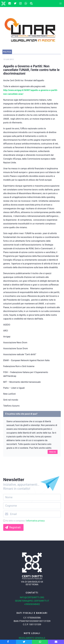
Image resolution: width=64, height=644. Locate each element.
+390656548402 (32, 604)
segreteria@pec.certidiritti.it (32, 601)
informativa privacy (35, 521)
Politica (7, 52)
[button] (61, 4)
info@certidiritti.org (32, 597)
